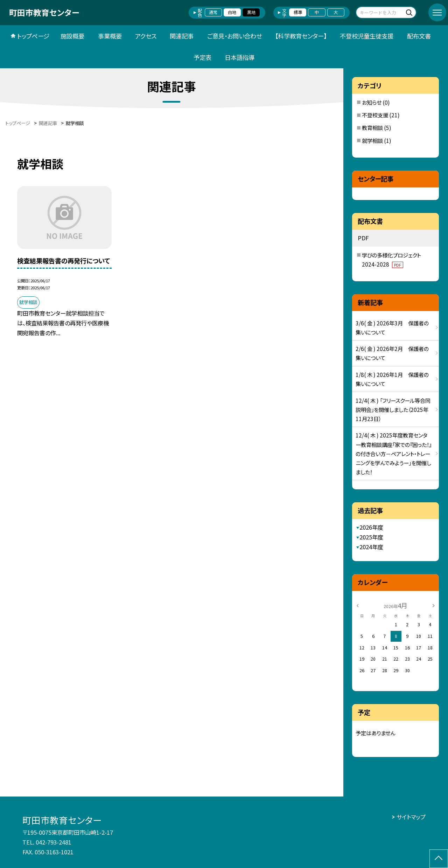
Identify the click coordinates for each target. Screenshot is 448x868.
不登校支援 (375, 115)
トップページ (33, 36)
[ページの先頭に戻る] (439, 859)
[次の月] (434, 605)
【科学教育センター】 (301, 36)
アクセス (146, 36)
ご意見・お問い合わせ (234, 36)
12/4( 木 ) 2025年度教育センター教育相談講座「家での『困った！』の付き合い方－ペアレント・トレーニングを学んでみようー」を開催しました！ (394, 453)
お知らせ (372, 102)
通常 (213, 12)
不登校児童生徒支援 (367, 36)
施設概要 (72, 36)
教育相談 (372, 128)
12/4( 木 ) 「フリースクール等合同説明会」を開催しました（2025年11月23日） (393, 409)
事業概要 (110, 36)
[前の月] (358, 605)
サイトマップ (411, 817)
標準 (298, 12)
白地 (232, 12)
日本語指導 (240, 57)
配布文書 (419, 36)
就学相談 (372, 140)
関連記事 (182, 36)
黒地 (251, 12)
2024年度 (371, 547)
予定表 (202, 57)
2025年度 (371, 537)
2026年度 (371, 527)
